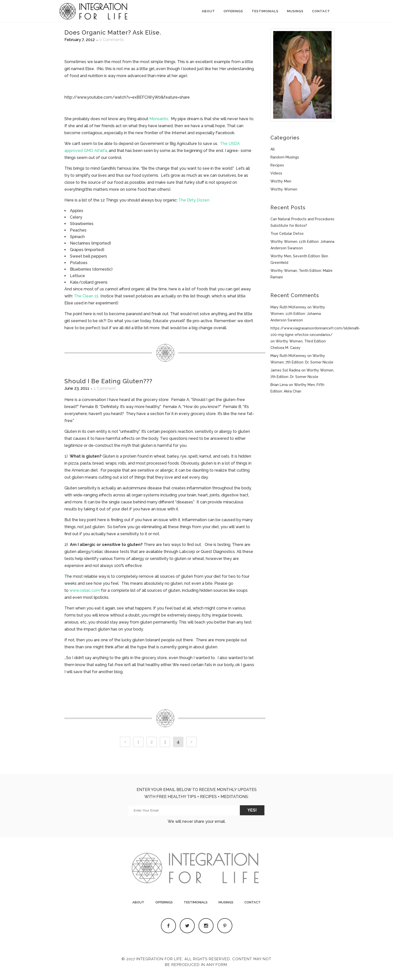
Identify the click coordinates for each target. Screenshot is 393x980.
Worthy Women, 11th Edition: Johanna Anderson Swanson (298, 314)
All (273, 149)
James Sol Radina (285, 370)
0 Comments (112, 40)
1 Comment (105, 388)
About (138, 902)
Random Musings (285, 157)
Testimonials (196, 902)
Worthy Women (284, 189)
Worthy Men (281, 181)
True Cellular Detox (287, 234)
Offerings (164, 902)
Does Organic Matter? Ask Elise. (113, 32)
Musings (226, 902)
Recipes (277, 165)
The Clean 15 (86, 296)
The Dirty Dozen (194, 200)
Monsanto (159, 119)
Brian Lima (279, 385)
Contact (253, 902)
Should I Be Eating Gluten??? (108, 381)
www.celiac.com (85, 590)
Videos (276, 173)
